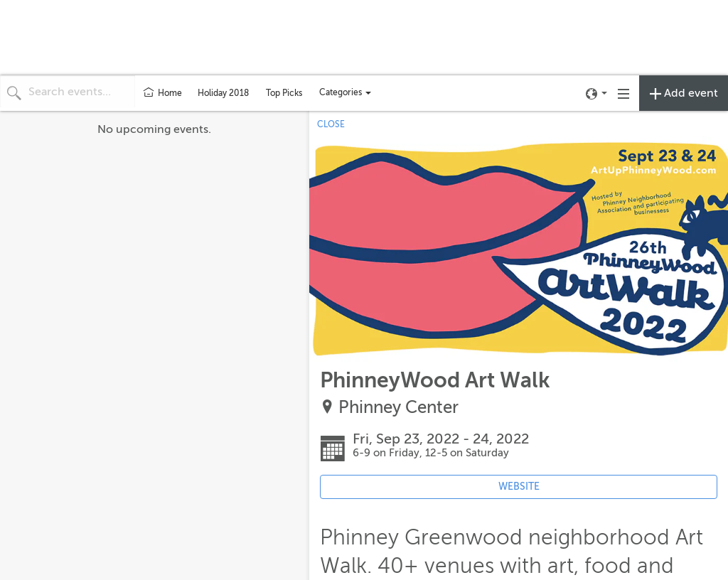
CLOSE (331, 124)
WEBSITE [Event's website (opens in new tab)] (519, 487)
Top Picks (284, 93)
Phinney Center (398, 408)
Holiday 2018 (223, 93)
